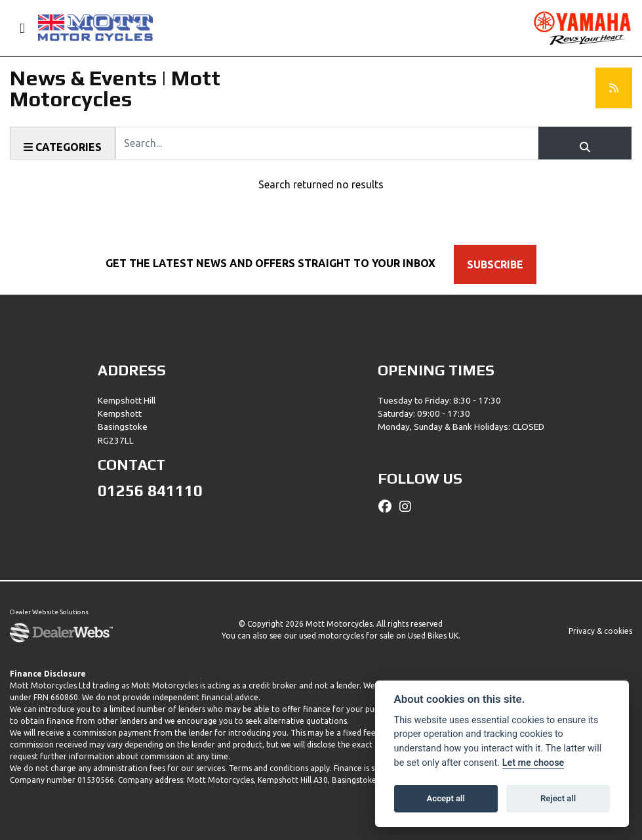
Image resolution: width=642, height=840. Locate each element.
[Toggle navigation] (16, 29)
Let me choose (533, 763)
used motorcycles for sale (347, 636)
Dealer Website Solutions (49, 613)
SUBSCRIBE (495, 264)
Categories (63, 147)
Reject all (558, 798)
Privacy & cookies (600, 631)
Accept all (446, 798)
